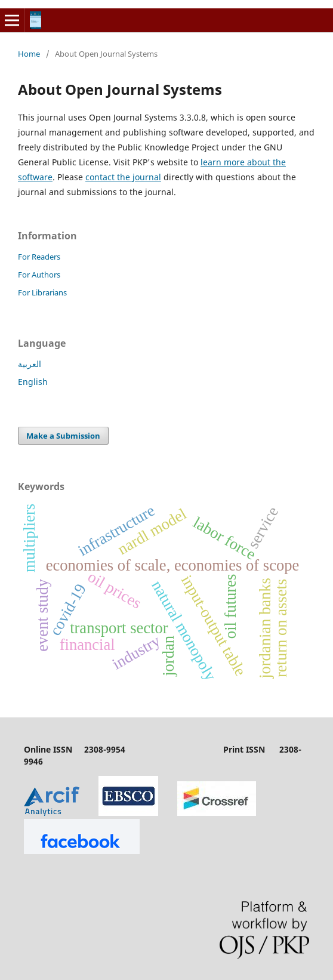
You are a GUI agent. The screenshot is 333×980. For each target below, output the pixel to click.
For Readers (39, 257)
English (33, 382)
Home (29, 54)
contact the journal (123, 177)
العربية (30, 364)
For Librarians (42, 292)
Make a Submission (63, 436)
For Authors (39, 275)
